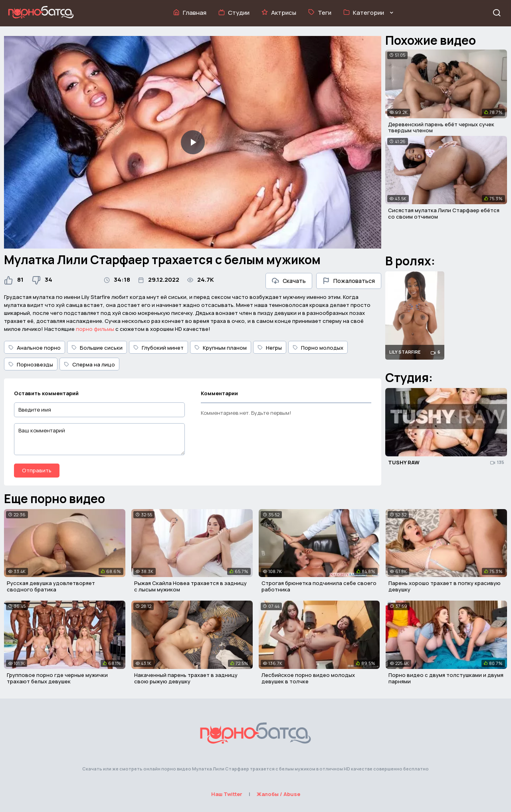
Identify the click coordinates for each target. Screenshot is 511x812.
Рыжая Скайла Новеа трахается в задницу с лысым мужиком (190, 586)
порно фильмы (95, 329)
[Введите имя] (99, 410)
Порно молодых (318, 348)
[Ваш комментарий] (99, 439)
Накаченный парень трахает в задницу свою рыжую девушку (186, 678)
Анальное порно (35, 348)
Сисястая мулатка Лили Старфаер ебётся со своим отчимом (444, 213)
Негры (270, 348)
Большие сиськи (97, 348)
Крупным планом (221, 348)
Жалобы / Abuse (278, 794)
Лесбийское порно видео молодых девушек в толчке (308, 678)
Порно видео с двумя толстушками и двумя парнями (446, 678)
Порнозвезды (31, 364)
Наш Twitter (227, 794)
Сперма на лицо (89, 364)
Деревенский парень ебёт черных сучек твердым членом (441, 127)
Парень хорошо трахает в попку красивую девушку (445, 586)
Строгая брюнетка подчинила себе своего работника (319, 586)
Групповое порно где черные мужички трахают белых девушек (57, 678)
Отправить (37, 470)
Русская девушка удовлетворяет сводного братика (51, 586)
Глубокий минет (158, 348)
